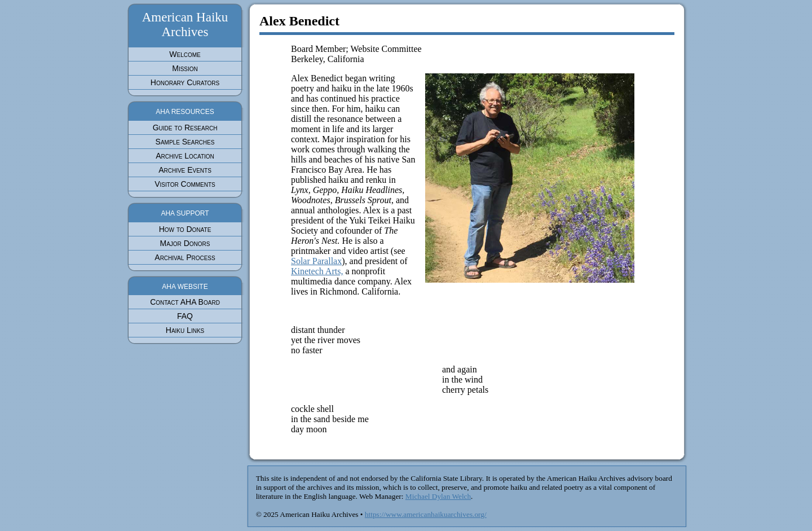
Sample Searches (185, 142)
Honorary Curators (185, 82)
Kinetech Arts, (317, 271)
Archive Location (185, 156)
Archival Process (185, 257)
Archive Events (185, 170)
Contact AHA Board (185, 302)
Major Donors (185, 243)
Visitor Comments (185, 184)
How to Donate (185, 229)
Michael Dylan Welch (438, 496)
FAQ (185, 316)
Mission (185, 68)
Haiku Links (185, 330)
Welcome (185, 54)
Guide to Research (185, 128)
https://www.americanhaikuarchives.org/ (426, 514)
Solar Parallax (316, 261)
